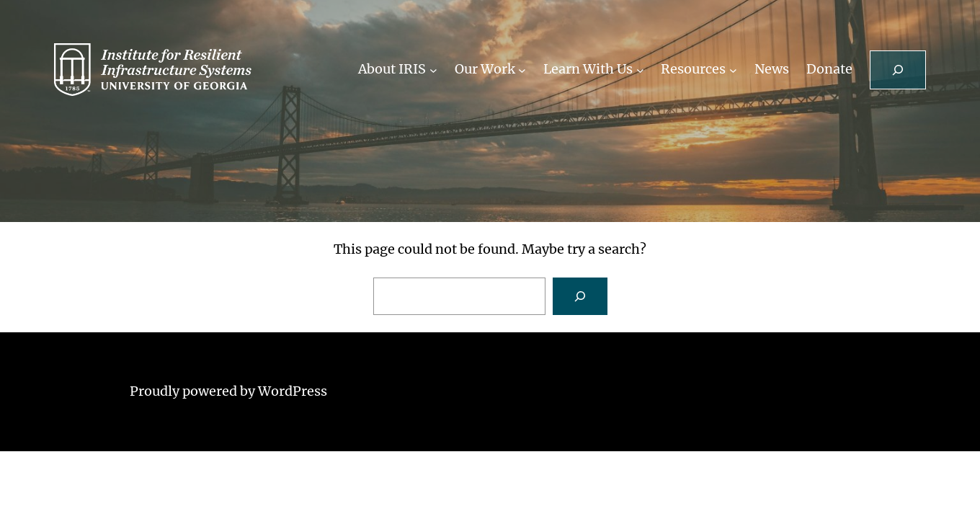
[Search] (580, 296)
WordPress (293, 391)
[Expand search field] (898, 70)
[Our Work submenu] (522, 70)
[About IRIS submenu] (433, 70)
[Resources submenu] (733, 70)
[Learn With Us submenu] (640, 70)
